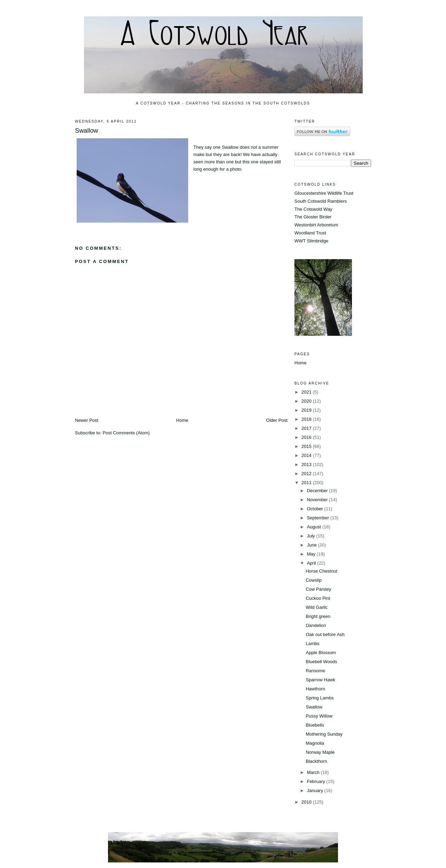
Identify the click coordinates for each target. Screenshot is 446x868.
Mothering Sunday (324, 734)
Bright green (318, 616)
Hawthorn (315, 689)
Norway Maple (320, 752)
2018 (307, 419)
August (315, 527)
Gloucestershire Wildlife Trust (324, 193)
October (316, 509)
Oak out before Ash (325, 634)
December (318, 491)
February (317, 781)
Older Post (277, 420)
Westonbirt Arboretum (316, 225)
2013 (307, 464)
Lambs (312, 644)
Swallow (87, 131)
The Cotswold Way (313, 209)
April (312, 563)
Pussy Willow (319, 716)
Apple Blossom (321, 653)
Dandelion (316, 625)
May (312, 554)
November (318, 500)
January (316, 790)
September (319, 518)
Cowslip (314, 580)
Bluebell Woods (321, 662)
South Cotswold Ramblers (321, 201)
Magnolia (315, 743)
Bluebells (315, 725)
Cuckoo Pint (318, 598)
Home (182, 420)
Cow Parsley (318, 589)
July (312, 536)
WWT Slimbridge (311, 241)
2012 (307, 474)
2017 (307, 428)
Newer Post (87, 420)
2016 (307, 437)
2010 (307, 802)
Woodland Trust (310, 233)
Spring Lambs (320, 698)
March (314, 772)
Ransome (315, 671)
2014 (307, 455)
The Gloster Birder (313, 217)
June (313, 545)
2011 (307, 483)
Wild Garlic (317, 607)
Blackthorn (316, 761)
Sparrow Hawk (320, 680)
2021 (307, 392)
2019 (307, 410)
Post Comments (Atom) (126, 433)
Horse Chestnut (321, 571)
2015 (307, 446)
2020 (307, 401)
